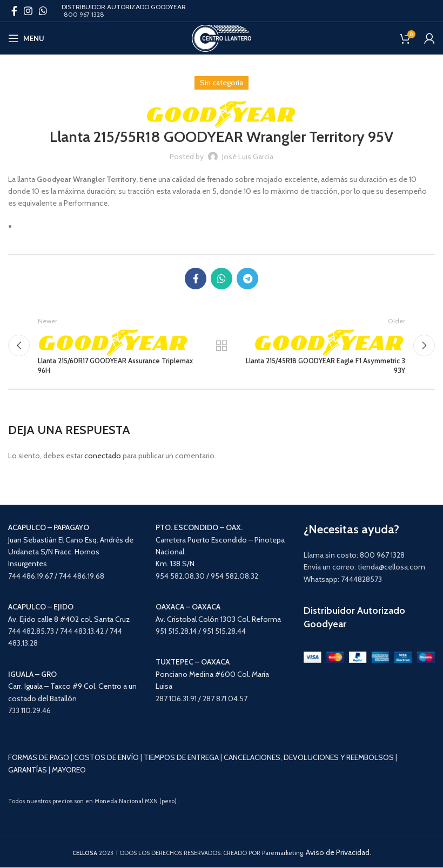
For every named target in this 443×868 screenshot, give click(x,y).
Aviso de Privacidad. (338, 852)
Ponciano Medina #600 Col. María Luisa (212, 674)
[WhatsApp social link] (43, 11)
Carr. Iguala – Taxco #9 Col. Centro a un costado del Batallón (72, 686)
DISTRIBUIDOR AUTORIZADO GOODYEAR (124, 7)
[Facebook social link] (14, 11)
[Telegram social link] (247, 279)
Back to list (222, 345)
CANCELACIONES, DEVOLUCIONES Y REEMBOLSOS (309, 758)
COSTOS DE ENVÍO (106, 758)
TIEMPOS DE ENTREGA (181, 758)
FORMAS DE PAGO (39, 758)
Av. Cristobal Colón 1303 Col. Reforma (218, 619)
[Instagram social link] (28, 11)
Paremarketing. (283, 853)
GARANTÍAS (28, 770)
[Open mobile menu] (26, 38)
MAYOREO (69, 770)
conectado (103, 456)
